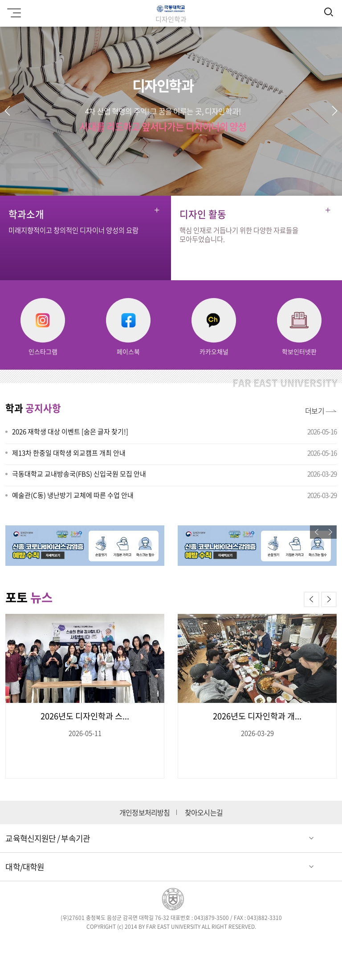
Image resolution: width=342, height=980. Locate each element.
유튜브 (210, 943)
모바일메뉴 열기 (13, 10)
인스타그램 (158, 943)
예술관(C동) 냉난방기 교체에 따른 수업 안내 (73, 495)
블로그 (184, 943)
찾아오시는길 (204, 813)
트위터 (132, 943)
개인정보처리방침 (145, 813)
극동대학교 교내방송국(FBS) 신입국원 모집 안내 (79, 474)
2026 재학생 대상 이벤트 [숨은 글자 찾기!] (70, 432)
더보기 (315, 411)
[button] (334, 111)
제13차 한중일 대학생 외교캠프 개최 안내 (69, 453)
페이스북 (107, 943)
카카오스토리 (235, 943)
